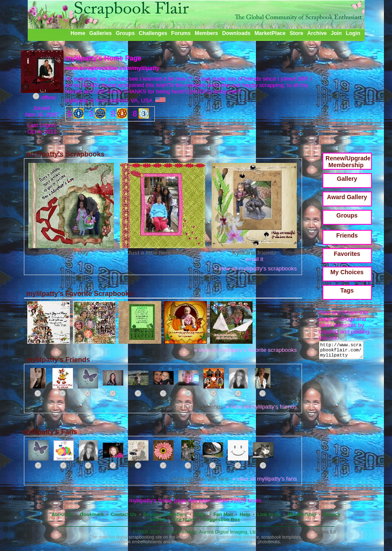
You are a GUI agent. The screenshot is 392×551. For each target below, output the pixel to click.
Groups (125, 33)
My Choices (347, 272)
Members (207, 33)
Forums (181, 33)
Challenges (153, 33)
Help (245, 514)
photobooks (269, 542)
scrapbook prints (232, 542)
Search (157, 519)
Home (78, 33)
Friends (347, 235)
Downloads (237, 33)
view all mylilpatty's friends (261, 407)
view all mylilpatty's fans (264, 479)
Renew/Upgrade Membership (348, 162)
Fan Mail (223, 514)
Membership (302, 514)
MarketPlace (270, 33)
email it (254, 259)
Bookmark (92, 514)
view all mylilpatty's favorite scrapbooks (245, 350)
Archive (317, 33)
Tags (347, 290)
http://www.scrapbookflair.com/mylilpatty (343, 352)
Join (337, 33)
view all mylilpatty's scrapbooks (256, 268)
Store (296, 33)
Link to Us (269, 514)
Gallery (347, 179)
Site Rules (184, 519)
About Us (62, 514)
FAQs (200, 514)
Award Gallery (347, 197)
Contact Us (124, 514)
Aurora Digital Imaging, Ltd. (229, 532)
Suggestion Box (222, 519)
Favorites (347, 254)
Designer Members (165, 514)
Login (353, 33)
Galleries (100, 33)
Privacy (332, 514)
